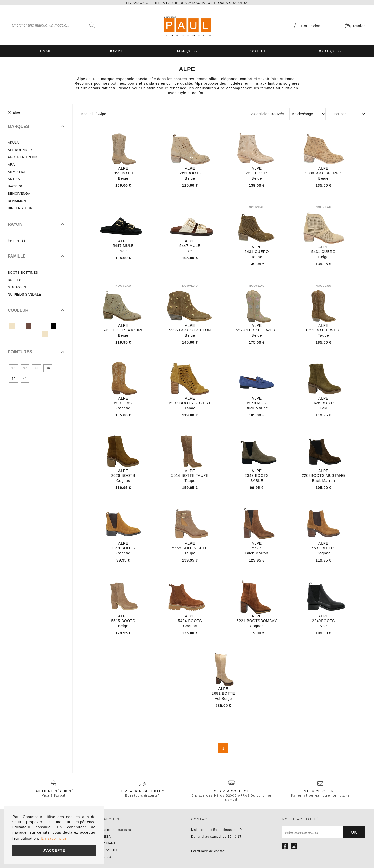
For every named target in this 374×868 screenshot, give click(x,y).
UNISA (106, 837)
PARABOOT (110, 850)
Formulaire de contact (208, 851)
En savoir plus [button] (54, 838)
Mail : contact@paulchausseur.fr (217, 830)
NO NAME (108, 843)
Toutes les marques (116, 830)
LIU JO (106, 857)
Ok (354, 832)
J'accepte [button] (54, 850)
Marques (187, 51)
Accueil (87, 114)
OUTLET (258, 51)
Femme (45, 51)
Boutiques (329, 51)
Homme (116, 51)
